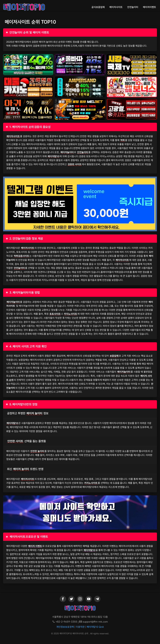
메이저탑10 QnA (95, 627)
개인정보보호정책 (65, 627)
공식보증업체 (98, 7)
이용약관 (80, 627)
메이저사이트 (116, 7)
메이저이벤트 (150, 7)
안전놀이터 (133, 7)
